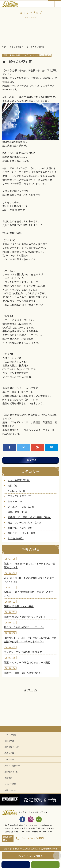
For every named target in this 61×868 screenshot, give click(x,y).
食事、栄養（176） (18, 512)
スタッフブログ (16, 47)
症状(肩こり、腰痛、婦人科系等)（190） (29, 517)
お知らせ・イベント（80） (22, 533)
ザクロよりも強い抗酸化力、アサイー (24, 627)
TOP (4, 47)
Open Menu (58, 4)
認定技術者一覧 (11, 772)
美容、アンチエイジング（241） (25, 522)
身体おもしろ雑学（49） (21, 528)
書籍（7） (13, 486)
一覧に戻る (31, 460)
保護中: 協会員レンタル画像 (19, 606)
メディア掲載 (10, 784)
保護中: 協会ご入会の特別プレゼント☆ (25, 617)
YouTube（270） (17, 491)
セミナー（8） (15, 501)
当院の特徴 (9, 741)
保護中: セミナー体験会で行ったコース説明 (27, 662)
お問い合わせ (10, 790)
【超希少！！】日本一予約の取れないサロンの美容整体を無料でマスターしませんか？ (30, 640)
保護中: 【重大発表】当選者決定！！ (23, 673)
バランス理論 (10, 735)
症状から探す (10, 753)
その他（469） (16, 538)
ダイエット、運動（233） (21, 507)
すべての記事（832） (19, 480)
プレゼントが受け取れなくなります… (24, 652)
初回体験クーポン (12, 747)
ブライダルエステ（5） (20, 496)
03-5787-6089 (32, 838)
